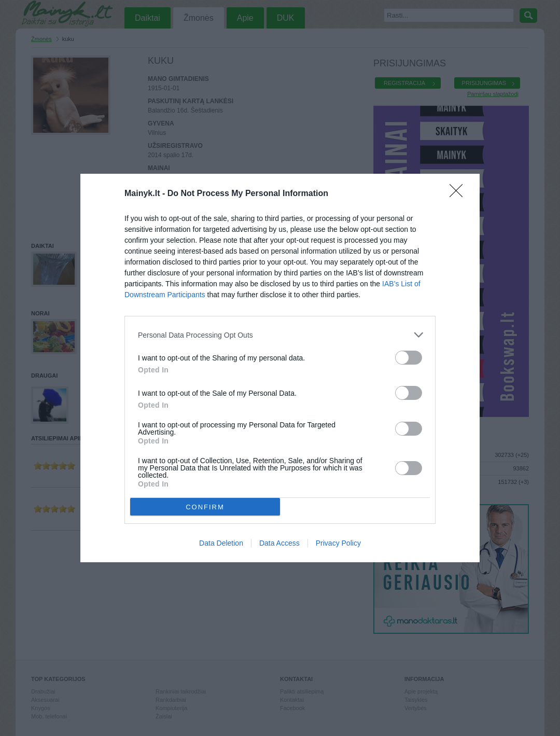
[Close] (459, 194)
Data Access (279, 543)
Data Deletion (221, 543)
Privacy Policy (338, 543)
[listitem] (280, 335)
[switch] (409, 358)
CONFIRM (205, 507)
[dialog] (280, 368)
